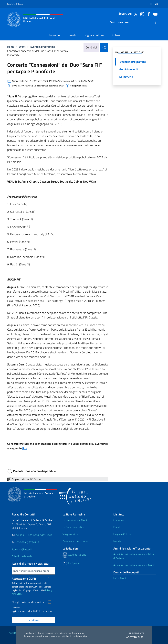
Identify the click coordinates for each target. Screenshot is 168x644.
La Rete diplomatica (73, 527)
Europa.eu (71, 563)
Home (11, 47)
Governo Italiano (15, 4)
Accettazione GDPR (24, 579)
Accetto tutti (135, 637)
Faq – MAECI (120, 578)
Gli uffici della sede (22, 556)
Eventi (22, 47)
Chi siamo (119, 520)
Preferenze (136, 633)
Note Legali (17, 594)
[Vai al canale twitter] (135, 14)
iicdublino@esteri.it (22, 549)
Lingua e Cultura (122, 534)
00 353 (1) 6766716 (28, 542)
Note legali (14, 633)
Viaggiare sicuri (70, 534)
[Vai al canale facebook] (148, 14)
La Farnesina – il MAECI (75, 520)
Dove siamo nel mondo (75, 541)
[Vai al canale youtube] (155, 14)
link (25, 448)
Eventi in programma (43, 47)
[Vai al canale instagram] (141, 14)
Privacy (49, 590)
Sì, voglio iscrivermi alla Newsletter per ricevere (30, 602)
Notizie (117, 541)
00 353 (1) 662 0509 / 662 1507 (34, 535)
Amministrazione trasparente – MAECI (134, 565)
